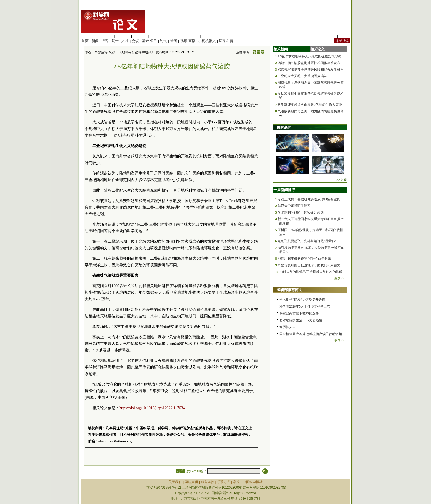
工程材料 (140, 36)
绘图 (174, 41)
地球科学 (175, 36)
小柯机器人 (207, 41)
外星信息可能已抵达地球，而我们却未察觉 (309, 265)
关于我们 (175, 482)
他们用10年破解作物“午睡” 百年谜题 (304, 259)
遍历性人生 (288, 327)
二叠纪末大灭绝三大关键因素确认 (302, 76)
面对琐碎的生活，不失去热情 (301, 320)
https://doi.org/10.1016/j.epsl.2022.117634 (152, 408)
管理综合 (209, 36)
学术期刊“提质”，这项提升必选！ (302, 212)
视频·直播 (188, 41)
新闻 (95, 41)
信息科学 (157, 36)
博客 (105, 41)
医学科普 (226, 41)
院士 (115, 41)
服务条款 (208, 482)
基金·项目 (150, 41)
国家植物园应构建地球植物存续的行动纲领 (311, 334)
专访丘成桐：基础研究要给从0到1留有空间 (309, 199)
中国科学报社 (253, 482)
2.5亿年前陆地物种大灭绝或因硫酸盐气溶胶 (309, 56)
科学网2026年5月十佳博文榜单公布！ (306, 306)
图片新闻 (284, 127)
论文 (164, 41)
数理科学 (192, 36)
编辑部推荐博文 (290, 290)
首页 (85, 41)
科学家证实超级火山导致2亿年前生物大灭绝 (310, 105)
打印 (181, 471)
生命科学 (89, 36)
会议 (135, 41)
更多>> (339, 278)
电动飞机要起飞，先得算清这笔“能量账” (307, 241)
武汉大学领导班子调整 (294, 206)
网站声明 (191, 482)
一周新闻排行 (284, 190)
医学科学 (106, 36)
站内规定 (329, 36)
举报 (236, 482)
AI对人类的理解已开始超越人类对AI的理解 (311, 272)
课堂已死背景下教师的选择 (299, 313)
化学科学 (123, 36)
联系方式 (223, 482)
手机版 (344, 36)
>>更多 (342, 180)
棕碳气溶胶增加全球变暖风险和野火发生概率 (311, 70)
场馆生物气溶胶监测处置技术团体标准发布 (309, 63)
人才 (125, 41)
